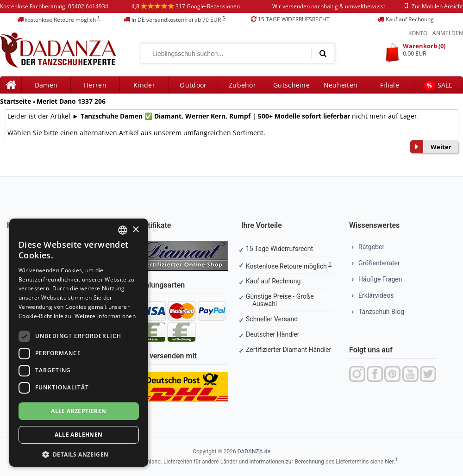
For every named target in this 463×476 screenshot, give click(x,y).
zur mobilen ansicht (432, 6)
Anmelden (448, 33)
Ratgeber (371, 247)
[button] (79, 454)
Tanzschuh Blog (381, 312)
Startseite (16, 101)
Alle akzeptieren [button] (78, 411)
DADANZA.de (254, 451)
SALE (438, 85)
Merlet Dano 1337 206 (71, 101)
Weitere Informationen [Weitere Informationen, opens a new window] (105, 316)
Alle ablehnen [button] (78, 435)
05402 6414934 (88, 6)
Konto (418, 33)
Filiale (390, 85)
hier (389, 462)
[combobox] (123, 230)
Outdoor (193, 85)
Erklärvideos (376, 295)
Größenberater (379, 263)
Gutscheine (291, 85)
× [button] (135, 230)
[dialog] (79, 343)
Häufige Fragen (380, 279)
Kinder (144, 85)
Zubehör (242, 85)
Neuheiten (341, 85)
